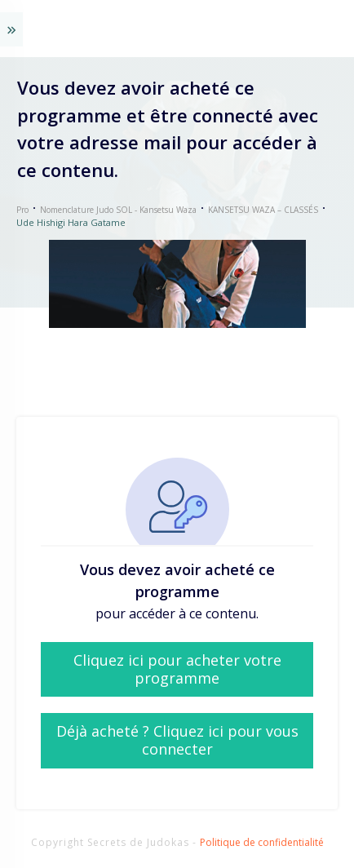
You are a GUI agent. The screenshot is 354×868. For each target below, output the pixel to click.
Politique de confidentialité (262, 842)
